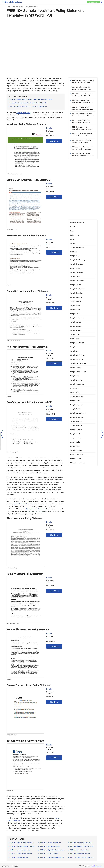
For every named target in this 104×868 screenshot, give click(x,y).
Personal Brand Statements (36, 509)
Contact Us (5, 866)
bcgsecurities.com (12, 735)
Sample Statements (30, 7)
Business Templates (17, 7)
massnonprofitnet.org (13, 624)
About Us (15, 866)
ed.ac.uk (9, 679)
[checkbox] (3, 2)
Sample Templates (96, 866)
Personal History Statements (24, 504)
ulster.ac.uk (10, 790)
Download (54, 141)
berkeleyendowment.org (13, 341)
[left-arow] (2, 434)
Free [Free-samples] (93, 2)
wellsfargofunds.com (12, 230)
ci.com (8, 285)
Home (8, 7)
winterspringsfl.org (12, 568)
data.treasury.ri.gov (12, 452)
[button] (101, 2)
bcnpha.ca (10, 396)
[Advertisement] (52, 32)
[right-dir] (102, 434)
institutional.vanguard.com (14, 174)
